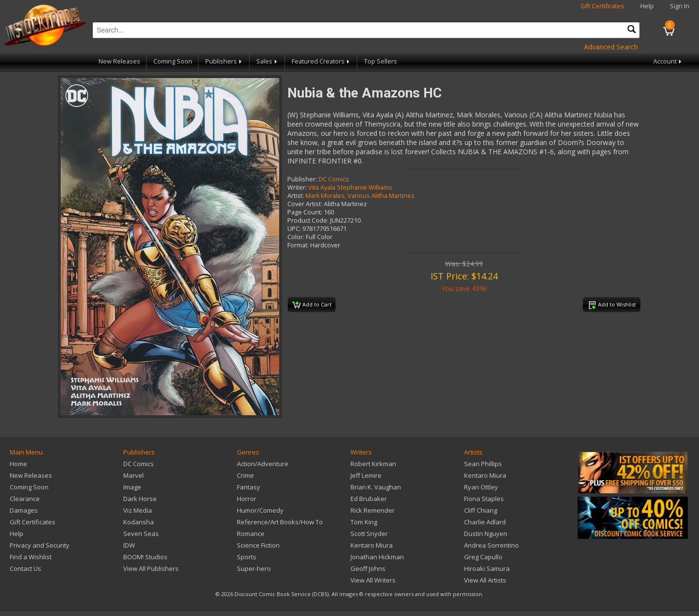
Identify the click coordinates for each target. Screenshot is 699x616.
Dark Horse (140, 499)
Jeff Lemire (366, 475)
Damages (24, 510)
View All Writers (373, 580)
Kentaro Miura (372, 545)
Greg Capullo (483, 557)
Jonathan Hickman (377, 557)
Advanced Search (611, 47)
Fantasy (249, 487)
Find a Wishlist (31, 557)
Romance (251, 534)
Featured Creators (321, 61)
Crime (245, 475)
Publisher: (302, 179)
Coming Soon (173, 61)
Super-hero (254, 568)
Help (647, 6)
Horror (247, 499)
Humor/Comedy (260, 510)
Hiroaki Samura (487, 568)
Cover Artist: (305, 204)
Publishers (224, 61)
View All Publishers (151, 568)
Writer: (297, 187)
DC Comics (334, 179)
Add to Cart (312, 305)
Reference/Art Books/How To (280, 522)
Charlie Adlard (485, 522)
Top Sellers (381, 61)
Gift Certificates (602, 6)
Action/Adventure (263, 464)
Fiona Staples (484, 499)
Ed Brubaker (369, 499)
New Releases (119, 61)
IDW (129, 545)
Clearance (25, 499)
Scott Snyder (369, 534)
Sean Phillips (483, 464)
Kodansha (139, 522)
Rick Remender (373, 510)
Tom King (364, 522)
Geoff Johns (368, 568)
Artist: (296, 196)
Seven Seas (141, 534)
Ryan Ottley (481, 487)
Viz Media (138, 510)
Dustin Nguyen (486, 534)
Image (132, 487)
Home (18, 464)
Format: (298, 245)
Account (668, 61)
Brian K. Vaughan (376, 487)
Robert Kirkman (373, 464)
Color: (296, 237)
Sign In (680, 6)
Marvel (133, 475)
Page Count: (305, 212)
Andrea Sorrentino (491, 545)
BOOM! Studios (145, 557)
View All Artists (485, 580)
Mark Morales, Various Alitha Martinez (360, 196)
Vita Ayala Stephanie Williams (350, 187)
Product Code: (308, 220)
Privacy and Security (40, 545)
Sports (247, 557)
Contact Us (25, 568)
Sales (267, 61)
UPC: (294, 229)
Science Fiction (258, 545)
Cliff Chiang (481, 510)
